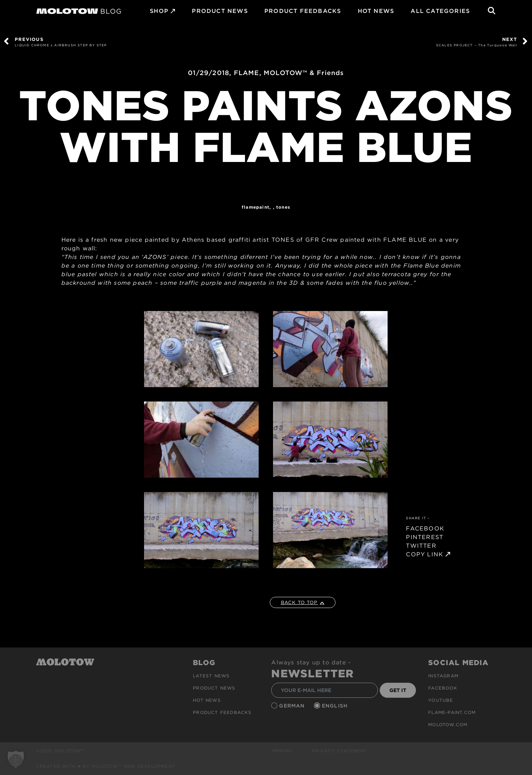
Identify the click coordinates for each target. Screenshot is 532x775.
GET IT (398, 690)
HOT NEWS (376, 11)
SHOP (159, 11)
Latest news (211, 676)
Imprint (282, 751)
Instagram (443, 676)
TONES (283, 207)
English (336, 706)
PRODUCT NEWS (220, 11)
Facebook (443, 688)
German (293, 706)
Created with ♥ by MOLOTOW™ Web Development (106, 766)
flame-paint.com (452, 712)
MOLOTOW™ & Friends (304, 73)
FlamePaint (256, 207)
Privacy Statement (340, 751)
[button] (16, 759)
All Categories (440, 11)
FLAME (247, 73)
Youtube (441, 700)
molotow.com (448, 725)
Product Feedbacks (303, 11)
